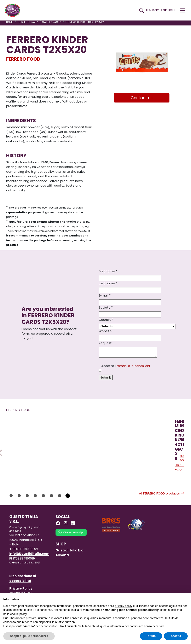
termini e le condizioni (133, 366)
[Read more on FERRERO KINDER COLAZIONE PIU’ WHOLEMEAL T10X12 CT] (87, 441)
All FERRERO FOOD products (162, 506)
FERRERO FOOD (23, 59)
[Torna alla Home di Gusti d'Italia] (14, 10)
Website (105, 331)
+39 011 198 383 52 (24, 561)
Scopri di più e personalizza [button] (29, 636)
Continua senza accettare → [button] (169, 598)
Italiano (153, 10)
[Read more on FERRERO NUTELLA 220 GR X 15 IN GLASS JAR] (142, 441)
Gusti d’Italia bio (69, 563)
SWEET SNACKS (52, 22)
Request (105, 343)
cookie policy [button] (18, 614)
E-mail (105, 295)
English (168, 10)
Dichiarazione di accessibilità (23, 591)
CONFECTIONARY (28, 22)
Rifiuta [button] (151, 636)
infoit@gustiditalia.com (29, 566)
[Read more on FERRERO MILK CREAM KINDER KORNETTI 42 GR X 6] (32, 441)
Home (10, 22)
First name (108, 271)
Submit (106, 377)
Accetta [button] (176, 636)
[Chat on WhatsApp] (71, 548)
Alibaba (62, 567)
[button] (183, 10)
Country (106, 320)
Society (106, 307)
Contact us (142, 98)
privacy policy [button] (124, 606)
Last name (108, 283)
